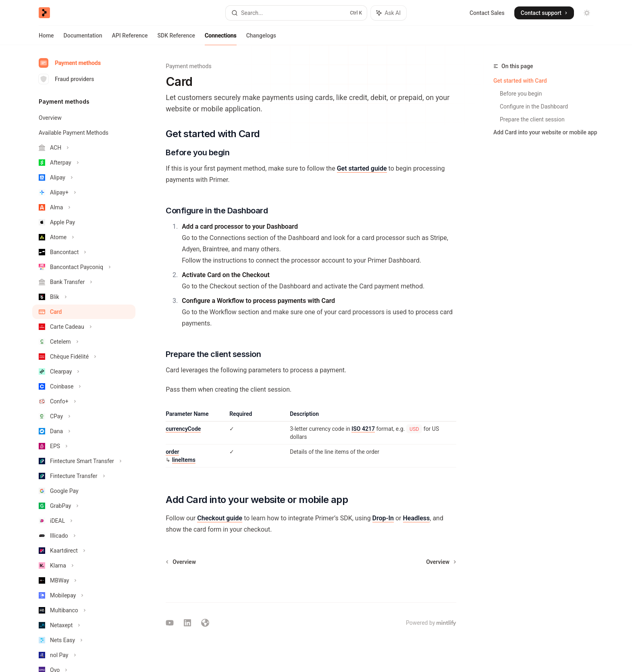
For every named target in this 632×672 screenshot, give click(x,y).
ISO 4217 (363, 429)
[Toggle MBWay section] (84, 580)
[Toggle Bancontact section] (84, 252)
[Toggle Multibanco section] (84, 610)
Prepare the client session (532, 119)
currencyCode (183, 429)
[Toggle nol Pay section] (84, 655)
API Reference (130, 39)
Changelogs (261, 39)
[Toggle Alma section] (84, 207)
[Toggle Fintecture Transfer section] (84, 476)
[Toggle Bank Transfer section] (84, 282)
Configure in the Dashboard (534, 106)
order (172, 452)
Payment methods (70, 63)
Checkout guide (220, 518)
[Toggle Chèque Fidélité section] (84, 357)
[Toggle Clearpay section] (84, 371)
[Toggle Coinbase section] (84, 386)
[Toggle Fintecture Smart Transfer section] (84, 461)
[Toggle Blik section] (84, 297)
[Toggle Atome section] (84, 237)
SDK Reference (176, 39)
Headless (417, 518)
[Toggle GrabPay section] (84, 506)
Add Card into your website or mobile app (545, 132)
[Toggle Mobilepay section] (84, 595)
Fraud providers (66, 79)
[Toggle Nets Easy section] (84, 640)
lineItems (184, 460)
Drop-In (383, 518)
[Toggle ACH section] (84, 148)
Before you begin (521, 94)
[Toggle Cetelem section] (84, 342)
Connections (221, 39)
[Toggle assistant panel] (389, 13)
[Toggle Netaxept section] (84, 625)
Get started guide (362, 168)
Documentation (83, 39)
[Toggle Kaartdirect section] (84, 551)
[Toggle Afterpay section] (84, 163)
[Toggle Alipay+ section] (84, 192)
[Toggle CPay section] (84, 416)
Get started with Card (520, 81)
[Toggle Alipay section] (84, 177)
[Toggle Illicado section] (84, 536)
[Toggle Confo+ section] (84, 401)
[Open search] (296, 13)
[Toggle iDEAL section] (84, 521)
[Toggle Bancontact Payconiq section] (84, 267)
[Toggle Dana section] (84, 431)
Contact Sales (487, 13)
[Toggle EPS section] (84, 446)
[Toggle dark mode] (587, 13)
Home (46, 39)
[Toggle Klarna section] (84, 566)
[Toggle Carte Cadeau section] (84, 327)
